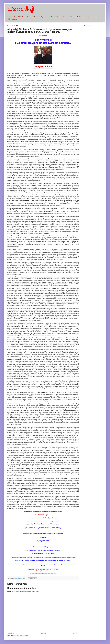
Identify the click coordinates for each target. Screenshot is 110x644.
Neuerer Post (11, 633)
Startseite (43, 633)
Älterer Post (75, 633)
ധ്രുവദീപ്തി (21, 9)
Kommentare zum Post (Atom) (21, 636)
